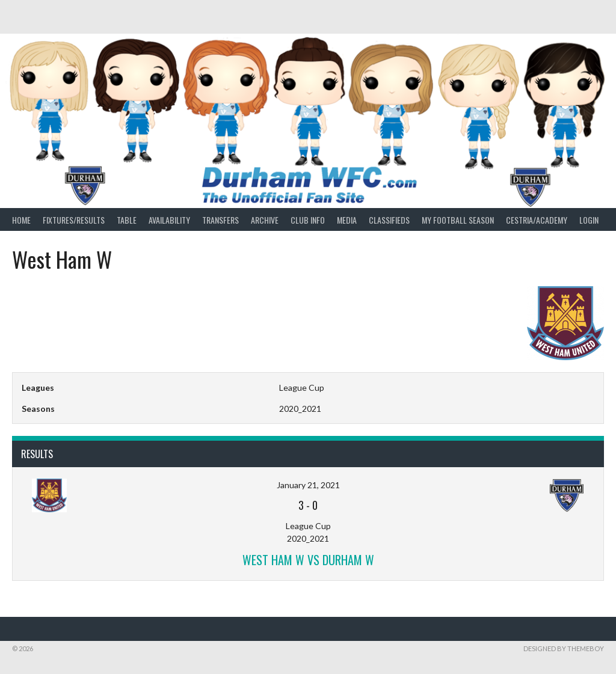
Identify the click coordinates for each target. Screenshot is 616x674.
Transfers (220, 220)
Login (589, 220)
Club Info (308, 220)
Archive (265, 220)
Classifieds (389, 220)
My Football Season (458, 220)
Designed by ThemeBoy (564, 648)
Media (347, 220)
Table (127, 220)
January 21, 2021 (308, 485)
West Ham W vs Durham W (308, 560)
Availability (169, 220)
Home (21, 220)
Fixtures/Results (74, 220)
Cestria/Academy (537, 220)
